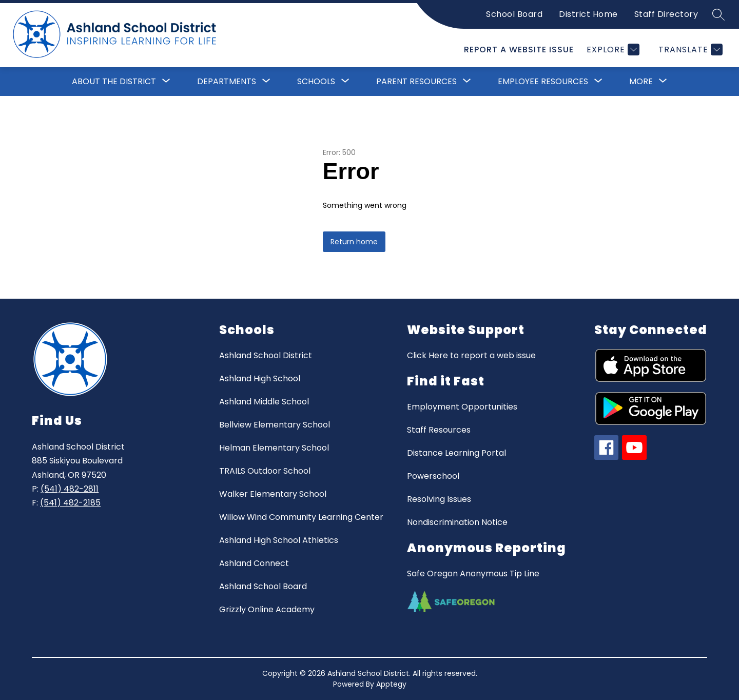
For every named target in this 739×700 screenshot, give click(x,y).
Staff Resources (439, 430)
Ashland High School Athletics (279, 540)
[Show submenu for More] (641, 82)
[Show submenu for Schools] (316, 82)
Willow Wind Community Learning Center (301, 517)
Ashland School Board (263, 586)
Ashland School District (266, 355)
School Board (514, 14)
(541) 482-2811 (70, 489)
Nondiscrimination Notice (457, 522)
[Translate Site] (689, 50)
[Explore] (612, 50)
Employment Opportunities (462, 407)
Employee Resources (543, 81)
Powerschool (433, 476)
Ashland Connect (254, 563)
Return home (354, 242)
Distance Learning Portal (456, 453)
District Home (588, 14)
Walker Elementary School (273, 494)
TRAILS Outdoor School (265, 471)
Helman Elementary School (274, 448)
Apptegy (391, 684)
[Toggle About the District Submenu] (166, 82)
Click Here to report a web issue (471, 355)
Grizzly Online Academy (267, 609)
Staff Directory (666, 14)
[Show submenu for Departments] (227, 82)
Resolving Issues (439, 499)
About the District (114, 81)
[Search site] (718, 14)
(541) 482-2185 (70, 503)
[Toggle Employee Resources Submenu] (598, 82)
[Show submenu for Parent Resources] (416, 82)
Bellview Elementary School (275, 425)
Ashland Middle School (264, 402)
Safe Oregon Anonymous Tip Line (473, 573)
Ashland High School (260, 378)
